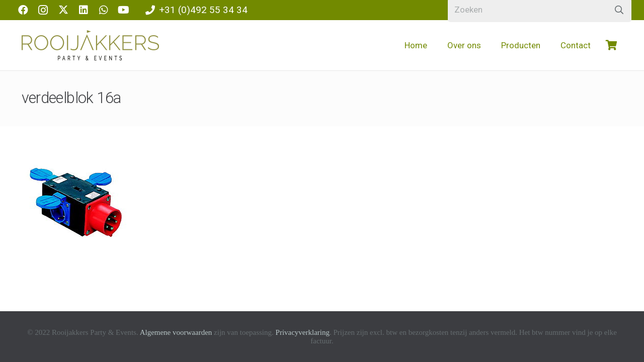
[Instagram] (43, 10)
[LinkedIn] (84, 10)
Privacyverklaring (303, 332)
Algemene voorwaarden (176, 332)
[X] (63, 10)
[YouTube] (124, 10)
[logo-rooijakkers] (90, 45)
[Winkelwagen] (612, 45)
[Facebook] (23, 10)
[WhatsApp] (104, 10)
